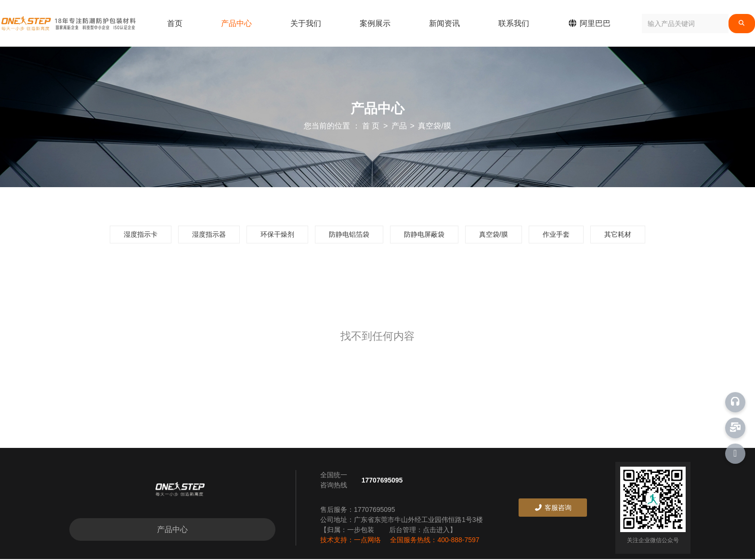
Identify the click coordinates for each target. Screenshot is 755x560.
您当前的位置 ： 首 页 (343, 126)
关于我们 (306, 23)
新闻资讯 (444, 23)
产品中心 (236, 23)
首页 (175, 23)
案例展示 (375, 23)
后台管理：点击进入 (419, 531)
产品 (399, 126)
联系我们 (514, 23)
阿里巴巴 (589, 23)
